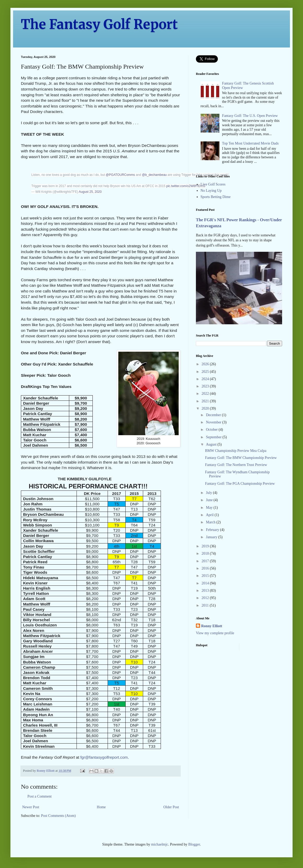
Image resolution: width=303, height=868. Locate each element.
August (212, 444)
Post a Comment (40, 796)
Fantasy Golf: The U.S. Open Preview (250, 116)
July (209, 493)
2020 (206, 408)
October (212, 430)
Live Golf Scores (213, 184)
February (213, 530)
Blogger (194, 844)
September (214, 437)
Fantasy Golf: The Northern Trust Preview (236, 465)
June (210, 500)
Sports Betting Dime (216, 197)
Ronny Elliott (212, 626)
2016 (206, 568)
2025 (206, 372)
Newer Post (31, 807)
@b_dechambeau (154, 175)
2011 (206, 605)
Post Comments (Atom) (58, 816)
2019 (206, 546)
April (210, 515)
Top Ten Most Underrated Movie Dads (250, 143)
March (211, 522)
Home (101, 807)
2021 (206, 401)
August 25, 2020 (90, 192)
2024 (206, 379)
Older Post (171, 807)
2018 (206, 553)
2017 (206, 561)
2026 (206, 364)
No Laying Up (211, 191)
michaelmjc (160, 844)
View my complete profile (215, 633)
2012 (206, 598)
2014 (206, 583)
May (210, 508)
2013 (206, 591)
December (214, 415)
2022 (206, 394)
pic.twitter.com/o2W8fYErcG (186, 186)
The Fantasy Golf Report (99, 24)
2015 (206, 576)
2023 (206, 386)
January (212, 537)
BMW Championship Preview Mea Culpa (236, 451)
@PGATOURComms (120, 175)
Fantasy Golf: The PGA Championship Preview (240, 484)
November (214, 422)
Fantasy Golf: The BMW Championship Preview (241, 458)
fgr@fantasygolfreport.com (104, 757)
